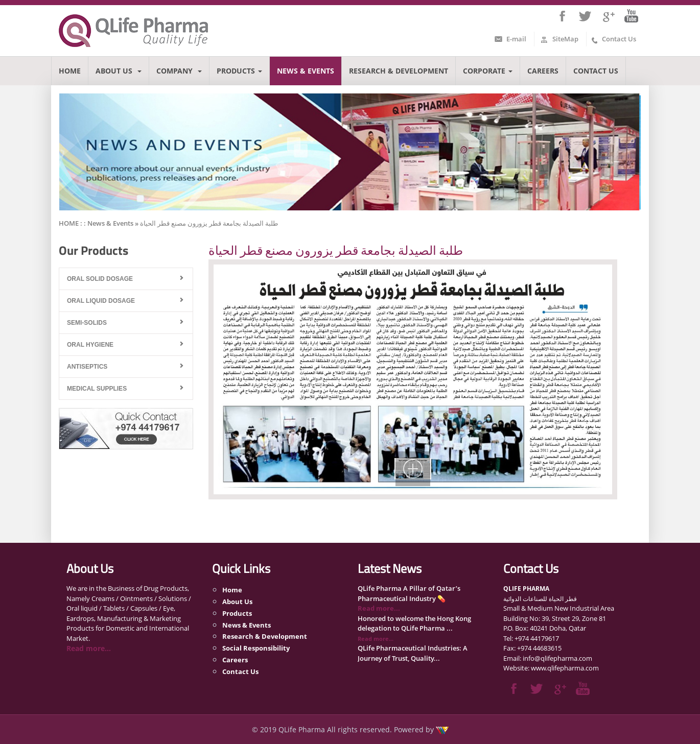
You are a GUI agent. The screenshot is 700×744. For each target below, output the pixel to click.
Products (239, 71)
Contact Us (619, 39)
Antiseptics (87, 367)
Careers (543, 71)
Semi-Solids (87, 323)
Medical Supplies (97, 389)
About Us (119, 71)
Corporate (488, 71)
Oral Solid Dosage (100, 279)
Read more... (89, 648)
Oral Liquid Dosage (101, 301)
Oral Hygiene (90, 345)
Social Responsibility (256, 648)
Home (70, 71)
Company (179, 71)
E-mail (516, 39)
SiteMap (565, 39)
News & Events (306, 71)
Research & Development (399, 71)
